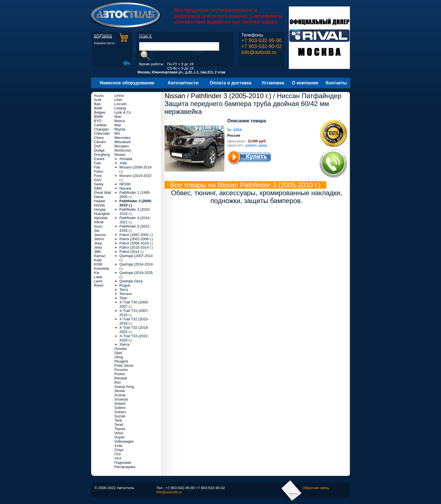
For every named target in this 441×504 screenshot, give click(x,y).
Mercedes (122, 138)
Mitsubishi (123, 142)
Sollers (120, 408)
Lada (98, 277)
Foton (99, 171)
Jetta (98, 247)
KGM (98, 264)
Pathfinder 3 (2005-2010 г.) (231, 96)
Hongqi (100, 209)
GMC (98, 188)
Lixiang (120, 108)
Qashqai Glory (131, 281)
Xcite (119, 446)
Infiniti (99, 222)
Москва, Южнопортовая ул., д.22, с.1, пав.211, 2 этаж (181, 72)
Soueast (121, 399)
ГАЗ (118, 454)
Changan (101, 129)
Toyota (120, 429)
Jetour (99, 239)
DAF (98, 146)
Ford (98, 176)
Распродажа (125, 467)
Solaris (120, 403)
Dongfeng (102, 155)
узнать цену (256, 145)
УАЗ (118, 458)
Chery (99, 138)
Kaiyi (98, 260)
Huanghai (102, 214)
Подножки (123, 463)
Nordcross (123, 150)
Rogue (125, 285)
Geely (99, 184)
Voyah (120, 437)
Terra (124, 290)
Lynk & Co (123, 112)
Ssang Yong (124, 387)
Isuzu (98, 226)
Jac (97, 230)
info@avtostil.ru (259, 52)
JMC (98, 252)
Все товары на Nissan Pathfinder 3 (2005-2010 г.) (245, 185)
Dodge (99, 150)
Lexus (119, 95)
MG (117, 133)
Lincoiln (121, 104)
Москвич (122, 146)
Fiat (97, 167)
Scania (120, 395)
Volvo (119, 433)
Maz (118, 125)
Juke (123, 163)
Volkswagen (124, 441)
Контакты (336, 83)
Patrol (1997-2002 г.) (136, 235)
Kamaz (100, 256)
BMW (98, 117)
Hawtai (100, 201)
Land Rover (99, 283)
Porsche (121, 370)
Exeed (99, 159)
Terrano (126, 294)
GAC (98, 180)
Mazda (120, 129)
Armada (126, 159)
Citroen (100, 142)
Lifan (118, 100)
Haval (99, 197)
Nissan (175, 96)
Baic (97, 104)
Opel (118, 353)
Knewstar (102, 268)
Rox (118, 382)
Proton (120, 374)
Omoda (121, 349)
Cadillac (100, 125)
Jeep (98, 243)
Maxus (120, 121)
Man (118, 117)
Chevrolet (102, 133)
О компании (305, 83)
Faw (97, 163)
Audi (98, 100)
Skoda (120, 391)
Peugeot (121, 361)
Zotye (119, 450)
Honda (99, 205)
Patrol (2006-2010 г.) (136, 243)
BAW (98, 108)
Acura (99, 95)
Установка (273, 83)
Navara (125, 188)
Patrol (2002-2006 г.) (136, 239)
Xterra (124, 344)
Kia (97, 273)
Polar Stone (124, 365)
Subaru (120, 412)
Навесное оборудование (127, 83)
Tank (118, 420)
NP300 (125, 184)
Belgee (100, 112)
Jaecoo (100, 235)
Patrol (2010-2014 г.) (136, 247)
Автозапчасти (183, 83)
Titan (123, 298)
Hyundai (101, 218)
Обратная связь (316, 488)
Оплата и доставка (231, 83)
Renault (121, 378)
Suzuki (120, 416)
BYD (98, 121)
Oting (119, 357)
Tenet (119, 425)
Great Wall (103, 193)
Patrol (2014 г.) (132, 252)
